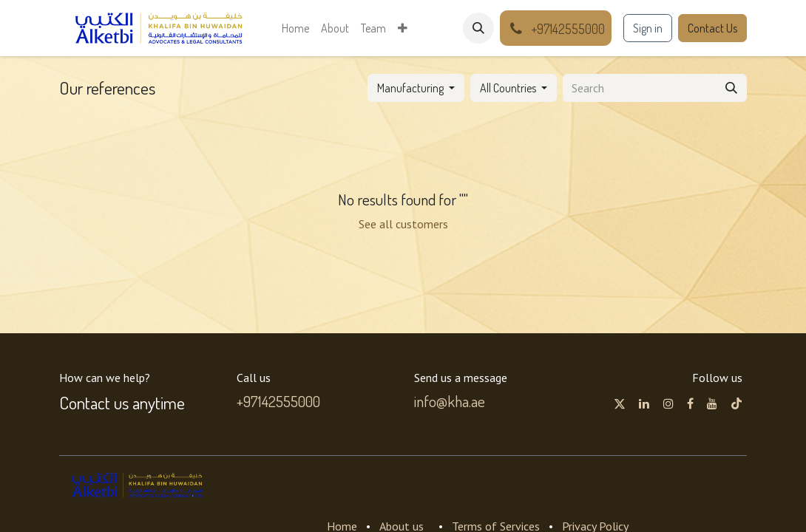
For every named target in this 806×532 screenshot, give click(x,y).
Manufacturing (410, 88)
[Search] (731, 88)
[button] (478, 28)
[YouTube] (712, 403)
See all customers (403, 224)
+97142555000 (278, 401)
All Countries (508, 88)
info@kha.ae (450, 401)
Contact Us (712, 28)
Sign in (648, 28)
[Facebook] (690, 403)
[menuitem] (295, 28)
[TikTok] (736, 403)
